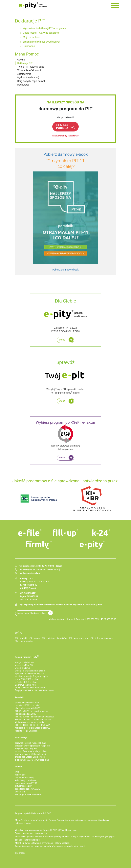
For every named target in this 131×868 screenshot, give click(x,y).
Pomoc (18, 767)
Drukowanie (29, 46)
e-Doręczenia (24, 74)
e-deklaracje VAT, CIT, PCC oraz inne (32, 760)
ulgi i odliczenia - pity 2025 (28, 708)
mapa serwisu (27, 641)
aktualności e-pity (23, 786)
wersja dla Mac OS (24, 665)
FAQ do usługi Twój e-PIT (27, 749)
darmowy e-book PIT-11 (26, 783)
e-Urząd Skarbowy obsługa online (31, 751)
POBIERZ (62, 127)
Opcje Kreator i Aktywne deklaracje (41, 33)
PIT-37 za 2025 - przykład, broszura (32, 711)
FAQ (17, 772)
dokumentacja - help (25, 778)
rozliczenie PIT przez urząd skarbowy (33, 728)
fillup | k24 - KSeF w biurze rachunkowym (34, 690)
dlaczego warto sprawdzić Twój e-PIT (33, 746)
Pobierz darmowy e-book (66, 270)
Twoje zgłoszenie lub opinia (28, 795)
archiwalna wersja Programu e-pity (31, 676)
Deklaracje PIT (25, 63)
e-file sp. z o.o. (70, 830)
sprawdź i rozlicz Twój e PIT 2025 (31, 743)
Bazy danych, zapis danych (32, 81)
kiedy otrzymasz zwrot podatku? (30, 722)
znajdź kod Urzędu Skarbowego (30, 757)
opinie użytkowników (57, 638)
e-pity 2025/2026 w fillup (27, 679)
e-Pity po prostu (33, 5)
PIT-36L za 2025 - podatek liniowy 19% (33, 720)
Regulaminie (63, 837)
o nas (37, 638)
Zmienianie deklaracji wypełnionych (42, 42)
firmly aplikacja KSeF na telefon (30, 688)
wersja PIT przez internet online (30, 671)
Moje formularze (32, 37)
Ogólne (21, 60)
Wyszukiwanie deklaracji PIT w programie (45, 28)
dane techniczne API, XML (27, 789)
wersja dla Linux (23, 668)
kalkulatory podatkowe (26, 780)
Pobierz (27, 657)
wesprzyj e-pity (81, 638)
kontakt (24, 638)
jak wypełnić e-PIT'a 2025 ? (28, 703)
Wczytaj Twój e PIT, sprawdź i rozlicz (65, 377)
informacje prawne (104, 638)
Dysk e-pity (20, 792)
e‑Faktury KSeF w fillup (26, 682)
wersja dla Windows (25, 662)
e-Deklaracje (21, 738)
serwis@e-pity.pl (32, 573)
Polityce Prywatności (80, 837)
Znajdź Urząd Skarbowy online (31, 613)
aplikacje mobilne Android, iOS (29, 674)
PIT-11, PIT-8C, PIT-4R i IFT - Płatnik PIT (33, 725)
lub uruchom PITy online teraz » (66, 136)
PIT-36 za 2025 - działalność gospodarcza (35, 717)
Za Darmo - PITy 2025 (65, 315)
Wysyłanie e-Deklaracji (29, 70)
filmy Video (20, 775)
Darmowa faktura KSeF (26, 685)
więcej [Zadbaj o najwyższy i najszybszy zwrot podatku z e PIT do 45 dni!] (62, 401)
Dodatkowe (23, 85)
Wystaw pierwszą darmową (65, 436)
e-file (19, 633)
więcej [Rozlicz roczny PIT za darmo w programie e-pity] (62, 340)
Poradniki (20, 697)
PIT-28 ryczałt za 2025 (26, 714)
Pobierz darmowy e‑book (65, 154)
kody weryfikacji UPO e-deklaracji (31, 754)
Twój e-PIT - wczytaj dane (31, 67)
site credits (20, 853)
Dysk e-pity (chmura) (28, 78)
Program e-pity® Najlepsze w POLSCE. (33, 813)
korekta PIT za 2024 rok (26, 731)
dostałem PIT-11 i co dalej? (28, 705)
